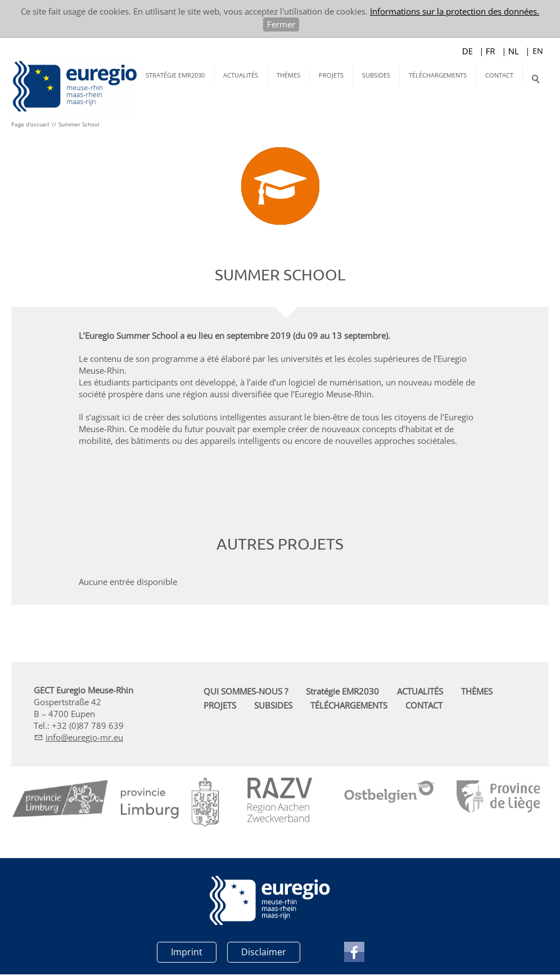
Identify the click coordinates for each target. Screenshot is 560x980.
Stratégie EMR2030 (175, 75)
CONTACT (499, 75)
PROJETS (331, 75)
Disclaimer (264, 952)
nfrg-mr (84, 737)
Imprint (187, 952)
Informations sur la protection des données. (455, 11)
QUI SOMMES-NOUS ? (246, 691)
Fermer (281, 24)
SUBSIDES (376, 75)
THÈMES (288, 75)
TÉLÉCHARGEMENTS (438, 75)
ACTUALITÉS (241, 75)
